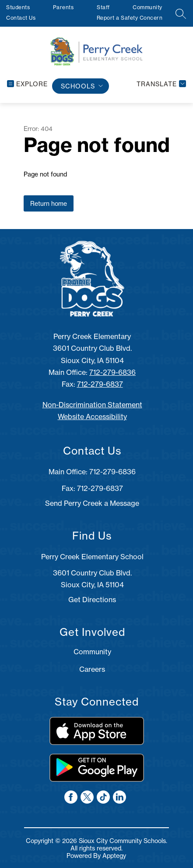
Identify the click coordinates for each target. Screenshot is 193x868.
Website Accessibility (92, 416)
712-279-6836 (112, 372)
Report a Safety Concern (130, 18)
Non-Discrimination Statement (92, 405)
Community (147, 7)
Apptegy (114, 856)
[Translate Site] (160, 84)
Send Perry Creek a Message (92, 503)
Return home (49, 203)
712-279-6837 (100, 384)
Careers (92, 669)
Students (18, 7)
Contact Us (21, 18)
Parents (63, 7)
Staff (103, 7)
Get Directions (92, 600)
